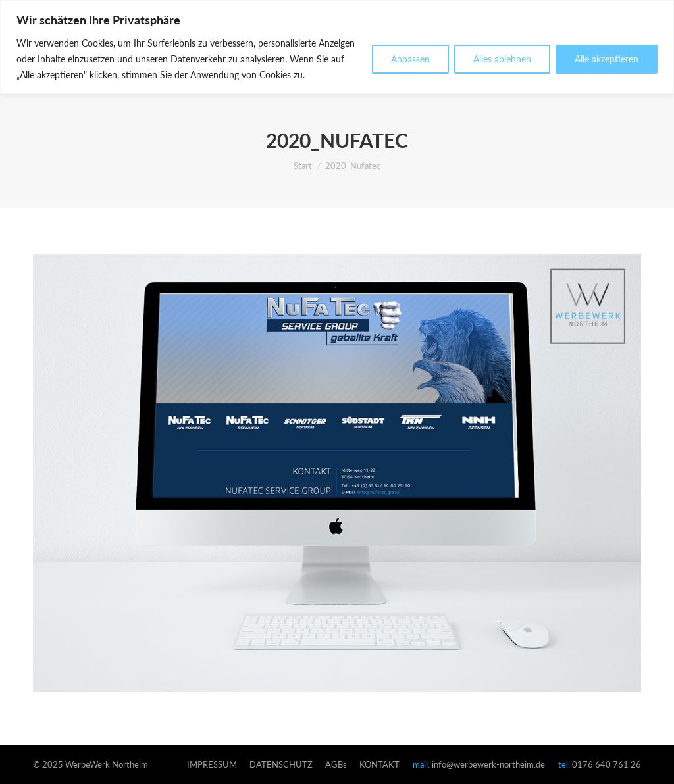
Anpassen (410, 59)
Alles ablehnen (502, 59)
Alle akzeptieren (607, 59)
